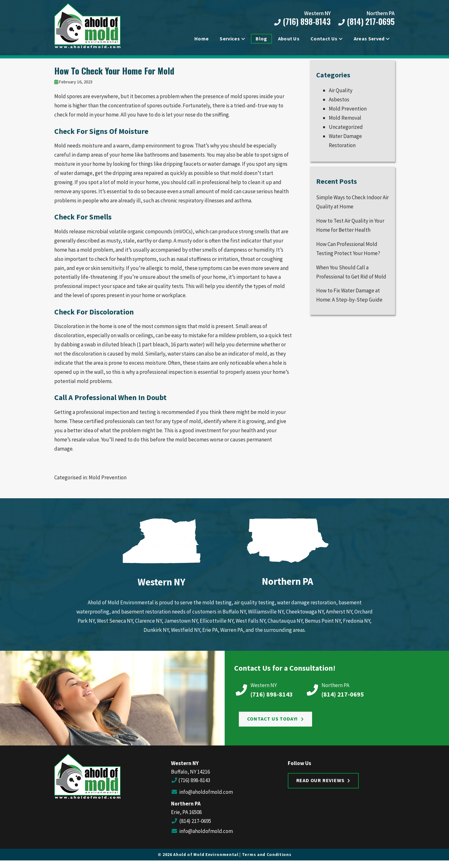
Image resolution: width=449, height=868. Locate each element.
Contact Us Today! (273, 724)
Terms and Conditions (267, 859)
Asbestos (339, 105)
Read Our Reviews (320, 785)
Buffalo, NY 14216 (190, 776)
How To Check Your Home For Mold (114, 75)
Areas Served (369, 39)
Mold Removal (345, 123)
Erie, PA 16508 (186, 817)
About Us (289, 39)
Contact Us (324, 39)
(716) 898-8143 (301, 22)
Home (201, 39)
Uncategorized (346, 132)
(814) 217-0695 (365, 22)
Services (230, 39)
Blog (261, 39)
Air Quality (341, 95)
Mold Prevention (108, 482)
